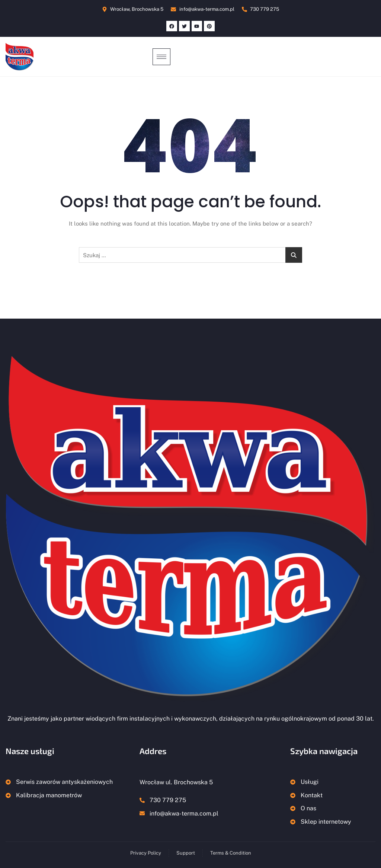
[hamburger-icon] (161, 57)
